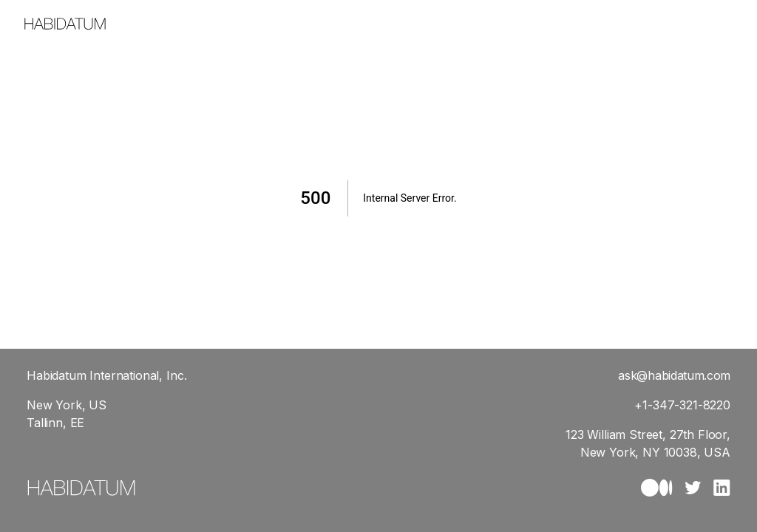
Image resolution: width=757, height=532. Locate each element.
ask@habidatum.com (674, 375)
